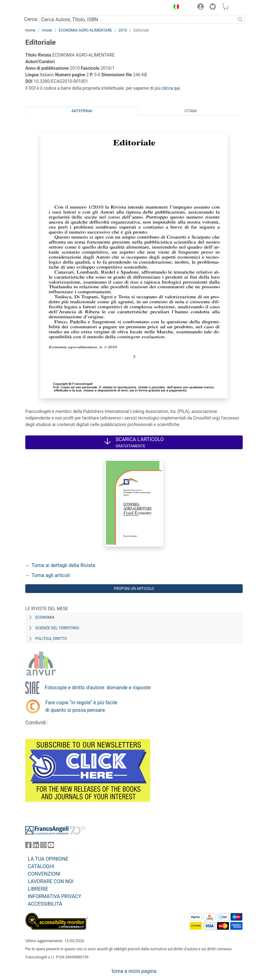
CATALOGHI (41, 866)
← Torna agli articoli (48, 575)
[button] (175, 8)
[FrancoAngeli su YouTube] (51, 846)
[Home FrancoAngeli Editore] (47, 8)
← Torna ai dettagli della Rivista (60, 565)
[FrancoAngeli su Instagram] (43, 846)
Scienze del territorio (57, 628)
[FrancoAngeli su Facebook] (28, 846)
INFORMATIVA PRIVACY (55, 896)
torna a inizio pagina (134, 971)
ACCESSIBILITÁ (45, 904)
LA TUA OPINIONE (48, 859)
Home (30, 30)
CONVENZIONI (44, 874)
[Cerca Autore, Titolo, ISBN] (137, 19)
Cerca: (31, 19)
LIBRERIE (38, 889)
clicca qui (171, 88)
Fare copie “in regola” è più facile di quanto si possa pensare (81, 706)
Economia (45, 617)
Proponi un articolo (134, 589)
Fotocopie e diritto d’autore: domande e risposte (98, 688)
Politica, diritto (51, 639)
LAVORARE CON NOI (51, 881)
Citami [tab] (190, 111)
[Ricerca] (240, 19)
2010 (123, 30)
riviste (47, 30)
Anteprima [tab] (82, 111)
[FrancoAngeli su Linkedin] (36, 846)
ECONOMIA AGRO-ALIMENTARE (85, 30)
